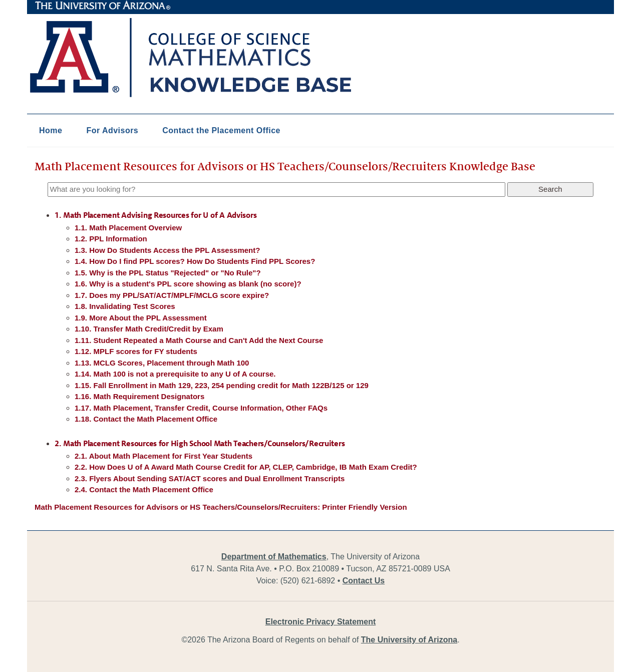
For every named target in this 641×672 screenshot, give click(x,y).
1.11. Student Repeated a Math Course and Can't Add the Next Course (199, 340)
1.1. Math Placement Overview (128, 228)
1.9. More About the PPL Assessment (141, 318)
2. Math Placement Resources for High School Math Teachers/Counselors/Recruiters (200, 444)
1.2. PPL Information (111, 239)
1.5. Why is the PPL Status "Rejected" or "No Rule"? (168, 273)
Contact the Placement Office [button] (221, 130)
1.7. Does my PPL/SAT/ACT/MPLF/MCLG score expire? (172, 295)
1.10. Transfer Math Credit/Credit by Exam (149, 329)
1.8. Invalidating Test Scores (125, 306)
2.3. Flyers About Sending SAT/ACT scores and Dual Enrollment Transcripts (210, 478)
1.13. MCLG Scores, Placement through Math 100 (162, 363)
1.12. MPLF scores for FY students (136, 351)
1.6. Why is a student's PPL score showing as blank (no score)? (188, 284)
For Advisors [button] (112, 130)
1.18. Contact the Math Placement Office (146, 419)
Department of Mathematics (274, 557)
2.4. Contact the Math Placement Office (144, 489)
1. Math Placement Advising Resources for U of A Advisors (155, 215)
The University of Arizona (103, 6)
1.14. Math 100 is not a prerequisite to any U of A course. (175, 374)
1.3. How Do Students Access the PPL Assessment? (167, 250)
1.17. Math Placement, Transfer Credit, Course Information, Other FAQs (201, 408)
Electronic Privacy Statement (321, 622)
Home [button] (51, 130)
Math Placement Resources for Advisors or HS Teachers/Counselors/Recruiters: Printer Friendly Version (221, 507)
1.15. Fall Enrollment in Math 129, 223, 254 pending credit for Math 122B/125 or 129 (222, 385)
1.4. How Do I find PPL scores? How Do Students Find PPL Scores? (195, 261)
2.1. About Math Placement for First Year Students (164, 456)
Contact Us (364, 581)
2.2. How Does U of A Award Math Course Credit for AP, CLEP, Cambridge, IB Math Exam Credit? (246, 467)
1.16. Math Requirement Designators (139, 396)
